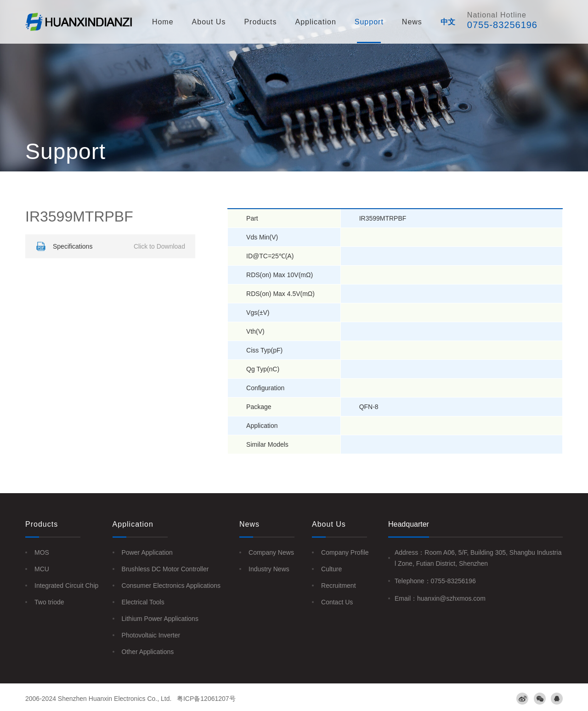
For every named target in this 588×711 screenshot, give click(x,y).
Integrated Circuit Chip (66, 586)
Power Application (147, 552)
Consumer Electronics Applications (171, 586)
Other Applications (148, 652)
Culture (331, 569)
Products (260, 22)
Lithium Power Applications (160, 619)
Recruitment (338, 586)
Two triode (49, 602)
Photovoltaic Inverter (151, 635)
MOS (42, 552)
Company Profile (345, 552)
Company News (271, 552)
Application (316, 22)
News (412, 22)
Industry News (269, 569)
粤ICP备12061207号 (206, 699)
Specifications (109, 246)
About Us (209, 22)
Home (163, 22)
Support (369, 22)
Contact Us (337, 602)
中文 (448, 22)
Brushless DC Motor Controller (165, 569)
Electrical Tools (143, 602)
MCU (42, 569)
